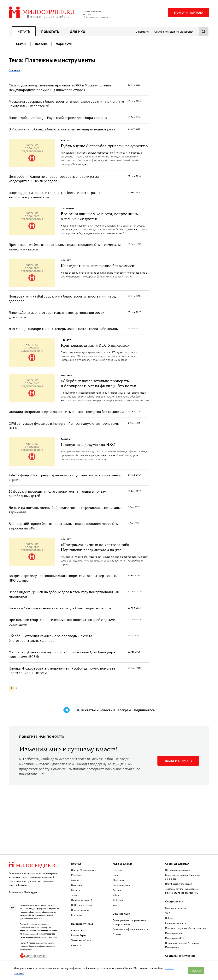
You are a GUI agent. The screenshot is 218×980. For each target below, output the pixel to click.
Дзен (115, 857)
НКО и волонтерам (82, 887)
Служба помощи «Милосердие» (174, 32)
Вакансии (77, 867)
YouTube (117, 872)
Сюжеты (76, 872)
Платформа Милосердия (179, 866)
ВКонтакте (118, 862)
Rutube (116, 877)
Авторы (75, 862)
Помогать (50, 32)
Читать (24, 31)
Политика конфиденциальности (130, 911)
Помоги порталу (189, 13)
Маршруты (64, 44)
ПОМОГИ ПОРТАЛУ (178, 761)
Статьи (21, 44)
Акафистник (78, 912)
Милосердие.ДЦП (175, 920)
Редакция (76, 857)
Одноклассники (121, 867)
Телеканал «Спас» (81, 922)
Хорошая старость (175, 905)
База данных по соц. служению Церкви (187, 944)
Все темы (15, 70)
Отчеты (117, 916)
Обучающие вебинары (178, 852)
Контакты (77, 897)
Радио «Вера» (79, 917)
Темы (74, 877)
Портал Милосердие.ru (84, 852)
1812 (168, 895)
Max (115, 887)
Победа (169, 900)
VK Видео (118, 882)
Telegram (118, 852)
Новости (41, 44)
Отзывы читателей (82, 882)
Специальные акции (176, 890)
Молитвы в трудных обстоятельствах (186, 910)
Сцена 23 (76, 927)
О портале (142, 32)
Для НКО (78, 32)
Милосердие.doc (174, 915)
